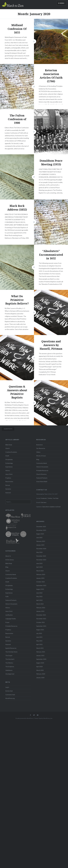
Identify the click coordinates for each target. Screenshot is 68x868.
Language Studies (11, 619)
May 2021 (39, 641)
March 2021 (40, 648)
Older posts (8, 429)
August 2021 (40, 630)
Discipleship (9, 459)
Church (7, 448)
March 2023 (40, 571)
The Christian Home (11, 652)
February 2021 (41, 652)
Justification (9, 615)
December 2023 (41, 556)
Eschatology (9, 463)
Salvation (8, 489)
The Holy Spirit (10, 659)
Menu (62, 3)
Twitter (50, 498)
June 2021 (39, 637)
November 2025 (41, 530)
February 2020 (41, 674)
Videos (38, 452)
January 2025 (40, 545)
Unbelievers (9, 670)
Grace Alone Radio (42, 482)
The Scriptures (10, 667)
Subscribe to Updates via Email (51, 507)
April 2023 (39, 567)
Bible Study (9, 445)
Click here (43, 502)
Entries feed (9, 691)
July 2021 (39, 633)
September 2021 (41, 626)
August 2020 (40, 663)
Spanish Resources (11, 648)
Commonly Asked (42, 463)
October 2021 (41, 622)
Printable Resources (42, 470)
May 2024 (39, 552)
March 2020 (40, 670)
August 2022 (40, 589)
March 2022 (40, 604)
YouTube (56, 498)
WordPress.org (10, 698)
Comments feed (10, 695)
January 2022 (40, 611)
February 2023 (41, 574)
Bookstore (39, 445)
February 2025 (41, 541)
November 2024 (41, 549)
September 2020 (41, 659)
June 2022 (39, 593)
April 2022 (39, 600)
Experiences (9, 467)
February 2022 (41, 608)
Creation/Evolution (11, 452)
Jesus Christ (9, 474)
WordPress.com (48, 718)
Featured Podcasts (42, 478)
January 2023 (40, 578)
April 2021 (39, 644)
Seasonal (8, 493)
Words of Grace (41, 456)
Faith (7, 596)
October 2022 (41, 582)
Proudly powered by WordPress (24, 718)
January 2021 (40, 656)
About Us (8, 556)
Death (7, 456)
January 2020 (40, 678)
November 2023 (41, 560)
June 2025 (39, 538)
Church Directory (41, 474)
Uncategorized (10, 674)
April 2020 (39, 667)
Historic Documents (42, 467)
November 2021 (41, 619)
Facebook (44, 498)
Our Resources (41, 448)
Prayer (7, 622)
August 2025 (40, 534)
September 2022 (41, 585)
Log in (7, 687)
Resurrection (9, 482)
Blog (38, 459)
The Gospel (9, 656)
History (8, 470)
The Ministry (9, 663)
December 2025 (41, 527)
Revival (8, 485)
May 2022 (39, 596)
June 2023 (39, 563)
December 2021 (41, 615)
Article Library (10, 560)
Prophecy (8, 478)
